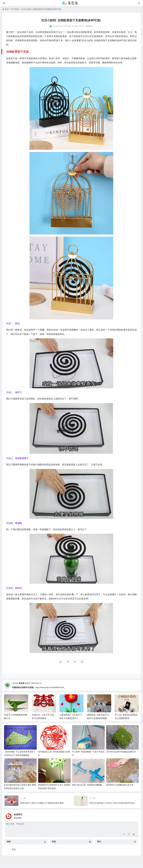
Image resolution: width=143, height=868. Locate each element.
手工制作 (15, 9)
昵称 (9, 842)
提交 (14, 849)
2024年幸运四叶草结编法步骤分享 (121, 752)
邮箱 (54, 842)
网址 (99, 842)
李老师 (22, 683)
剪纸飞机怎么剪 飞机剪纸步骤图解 (87, 785)
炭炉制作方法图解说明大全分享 (120, 785)
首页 (7, 9)
